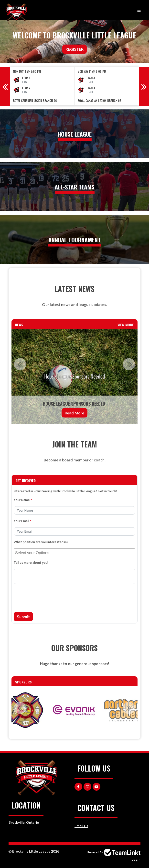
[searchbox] (75, 552)
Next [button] (144, 86)
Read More (74, 413)
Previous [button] (5, 86)
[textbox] (74, 296)
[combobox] (74, 552)
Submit (23, 616)
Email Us (81, 826)
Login (136, 859)
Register (74, 49)
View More (126, 325)
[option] (42, 86)
